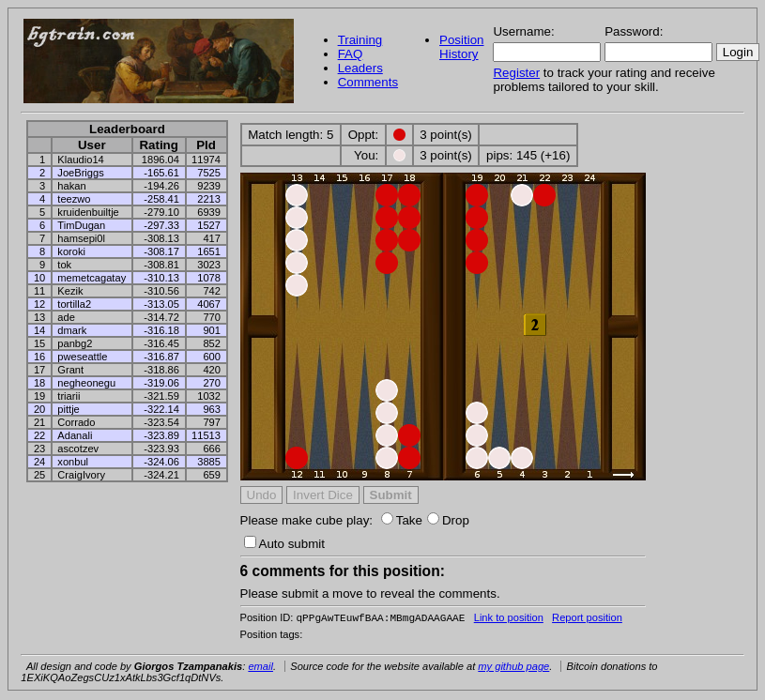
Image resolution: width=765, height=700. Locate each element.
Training (360, 40)
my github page (513, 668)
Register (516, 73)
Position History (461, 47)
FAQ (351, 54)
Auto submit (284, 544)
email (260, 668)
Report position (587, 619)
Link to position (509, 619)
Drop (448, 520)
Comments (368, 82)
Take (402, 520)
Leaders (360, 68)
